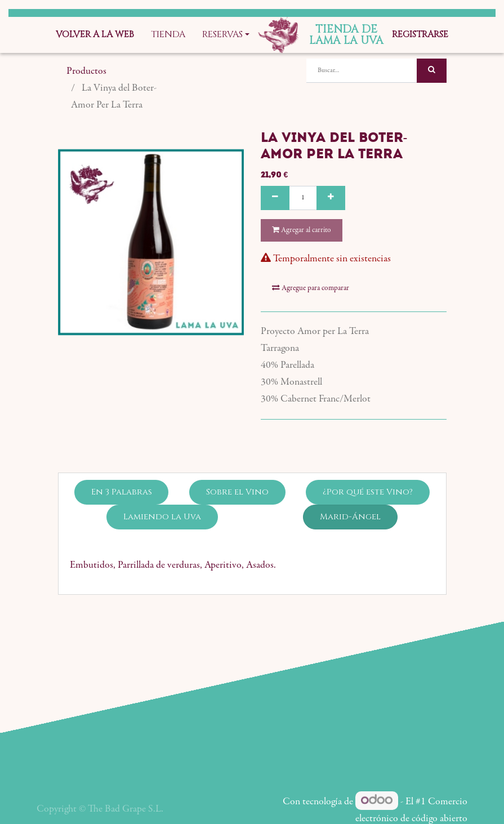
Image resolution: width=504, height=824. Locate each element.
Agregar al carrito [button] (302, 230)
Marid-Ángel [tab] (350, 491)
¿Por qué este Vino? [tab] (368, 466)
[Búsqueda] (432, 71)
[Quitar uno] (275, 198)
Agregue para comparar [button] (311, 262)
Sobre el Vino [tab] (237, 466)
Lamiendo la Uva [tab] (162, 491)
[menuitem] (95, 35)
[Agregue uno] (331, 198)
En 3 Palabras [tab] (122, 466)
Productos (86, 72)
